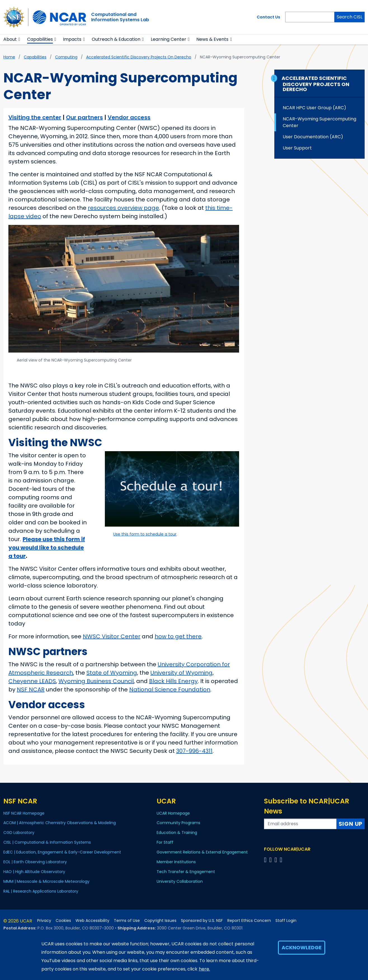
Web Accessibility (92, 921)
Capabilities (40, 39)
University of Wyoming (181, 673)
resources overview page (123, 208)
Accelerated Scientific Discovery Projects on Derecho (139, 57)
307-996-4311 (194, 751)
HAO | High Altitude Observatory (34, 872)
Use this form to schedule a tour (145, 534)
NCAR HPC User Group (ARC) (314, 108)
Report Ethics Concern (249, 921)
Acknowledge (302, 947)
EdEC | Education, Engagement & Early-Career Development (62, 852)
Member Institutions (176, 862)
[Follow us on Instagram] (277, 860)
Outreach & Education (116, 39)
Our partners (84, 117)
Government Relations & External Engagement (202, 852)
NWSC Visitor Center (112, 636)
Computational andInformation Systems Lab (120, 17)
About (10, 39)
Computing (66, 57)
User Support (297, 148)
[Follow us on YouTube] (282, 860)
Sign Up (351, 824)
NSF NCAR (31, 689)
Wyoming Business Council (96, 681)
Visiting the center (35, 117)
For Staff (165, 842)
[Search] (310, 17)
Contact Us (268, 17)
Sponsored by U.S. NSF (202, 921)
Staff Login (286, 921)
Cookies (63, 921)
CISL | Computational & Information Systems (47, 842)
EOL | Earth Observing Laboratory (35, 862)
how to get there (178, 636)
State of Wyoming (112, 673)
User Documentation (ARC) (313, 137)
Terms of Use (127, 921)
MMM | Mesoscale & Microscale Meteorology (46, 881)
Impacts (72, 39)
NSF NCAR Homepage (24, 813)
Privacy (44, 921)
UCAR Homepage (173, 813)
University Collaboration (180, 881)
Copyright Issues (160, 921)
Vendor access (129, 117)
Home (9, 57)
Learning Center (168, 39)
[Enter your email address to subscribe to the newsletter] (300, 824)
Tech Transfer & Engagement (186, 872)
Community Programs (178, 823)
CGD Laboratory (19, 832)
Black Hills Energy (173, 681)
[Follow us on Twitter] (271, 860)
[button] (19, 39)
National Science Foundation (170, 689)
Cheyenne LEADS (32, 681)
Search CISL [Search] (350, 17)
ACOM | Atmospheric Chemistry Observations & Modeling (60, 823)
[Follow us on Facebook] (266, 860)
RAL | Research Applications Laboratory (41, 891)
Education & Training (177, 832)
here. (204, 969)
